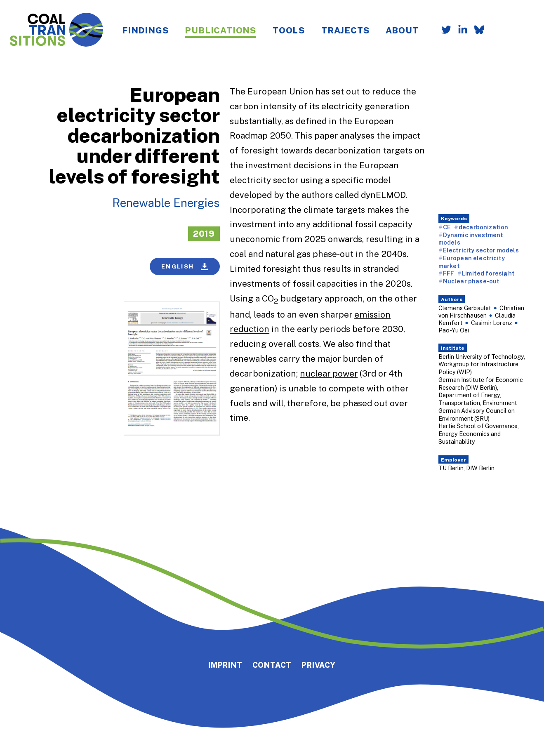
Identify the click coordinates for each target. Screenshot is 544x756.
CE (447, 227)
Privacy (319, 665)
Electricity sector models (481, 250)
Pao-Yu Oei (454, 330)
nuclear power (329, 373)
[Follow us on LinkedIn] (459, 31)
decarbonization (483, 227)
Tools (289, 30)
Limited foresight (488, 273)
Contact (272, 665)
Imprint (225, 665)
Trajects (345, 30)
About (402, 30)
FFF (449, 273)
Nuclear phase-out (471, 281)
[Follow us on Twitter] (443, 31)
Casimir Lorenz (492, 323)
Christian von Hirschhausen (481, 312)
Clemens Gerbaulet (465, 308)
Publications (220, 30)
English (185, 266)
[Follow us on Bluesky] (476, 31)
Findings (145, 30)
